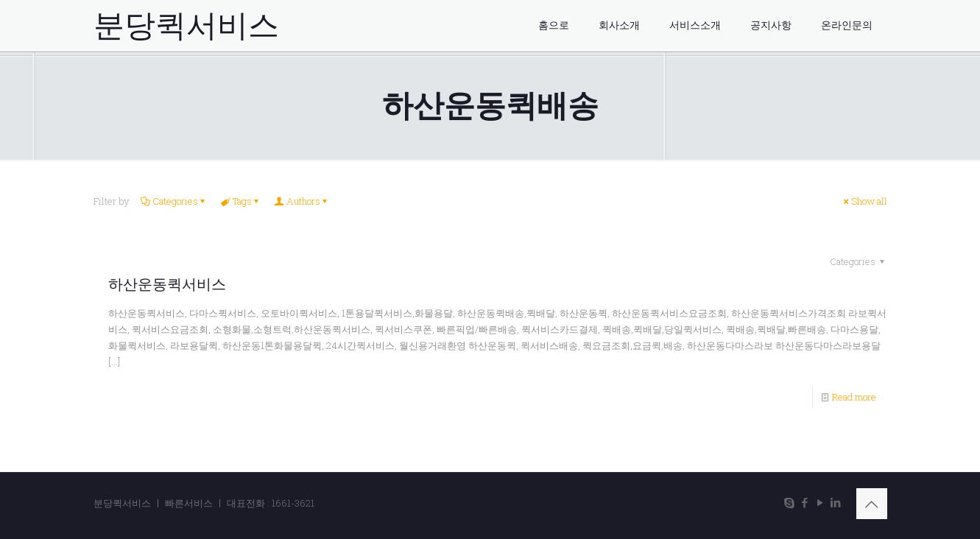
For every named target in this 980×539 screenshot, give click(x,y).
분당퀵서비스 (186, 26)
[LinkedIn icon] (836, 502)
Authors (302, 201)
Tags (241, 201)
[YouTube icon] (821, 502)
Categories (174, 201)
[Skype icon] (790, 502)
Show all (864, 201)
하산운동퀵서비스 (167, 284)
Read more (854, 397)
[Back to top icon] (872, 504)
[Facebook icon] (805, 502)
